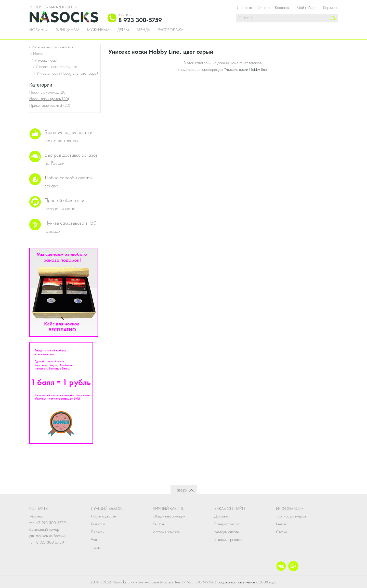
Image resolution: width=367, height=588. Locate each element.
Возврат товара (227, 524)
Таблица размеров (291, 516)
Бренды (144, 30)
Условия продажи (228, 539)
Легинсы (98, 532)
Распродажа (171, 30)
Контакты (282, 8)
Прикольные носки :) (50, 105)
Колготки (98, 524)
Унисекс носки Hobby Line (246, 69)
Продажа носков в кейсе (235, 582)
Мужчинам (98, 30)
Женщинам (68, 30)
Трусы (96, 547)
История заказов (166, 532)
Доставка (245, 8)
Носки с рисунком (48, 92)
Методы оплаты (227, 532)
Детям (123, 30)
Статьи (281, 532)
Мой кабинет (307, 8)
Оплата (264, 8)
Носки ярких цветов (49, 99)
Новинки (39, 30)
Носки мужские (103, 516)
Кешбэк (159, 524)
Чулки (96, 539)
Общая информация (169, 516)
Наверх (180, 490)
